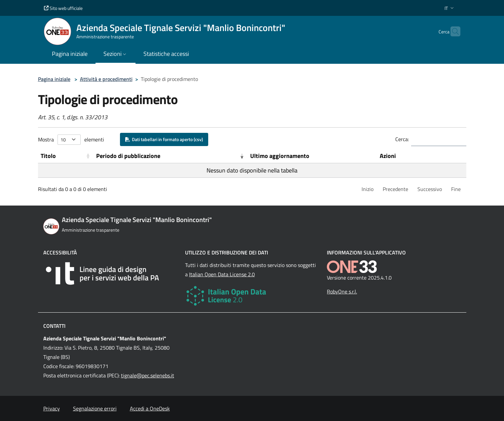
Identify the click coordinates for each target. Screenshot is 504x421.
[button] (450, 8)
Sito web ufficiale (63, 8)
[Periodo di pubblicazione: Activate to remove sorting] (171, 156)
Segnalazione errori (95, 408)
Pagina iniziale (54, 79)
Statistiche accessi (166, 54)
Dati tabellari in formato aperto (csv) (164, 139)
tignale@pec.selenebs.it (148, 375)
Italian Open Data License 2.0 (222, 274)
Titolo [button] (48, 156)
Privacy (52, 408)
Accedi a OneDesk (150, 408)
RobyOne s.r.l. (342, 291)
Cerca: (402, 139)
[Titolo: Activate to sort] (66, 156)
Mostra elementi (71, 140)
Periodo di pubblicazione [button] (128, 156)
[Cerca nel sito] (452, 31)
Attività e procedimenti (106, 79)
